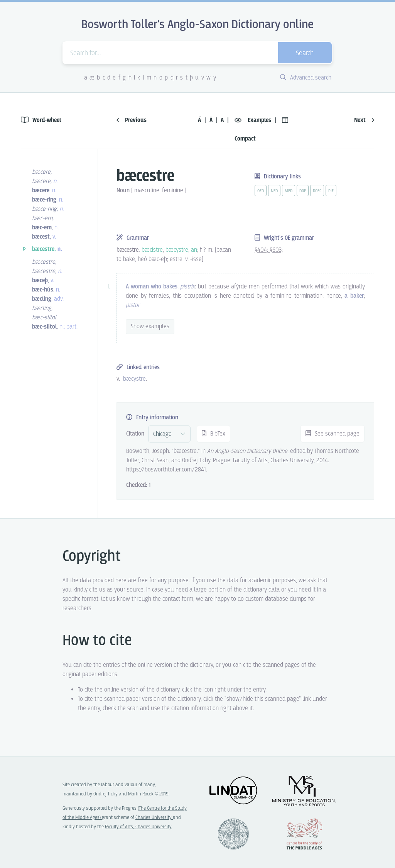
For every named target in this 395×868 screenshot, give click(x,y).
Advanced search (306, 78)
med (289, 191)
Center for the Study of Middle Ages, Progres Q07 (304, 834)
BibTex (214, 434)
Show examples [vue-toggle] (150, 326)
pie (331, 191)
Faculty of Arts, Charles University (138, 827)
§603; (276, 250)
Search (305, 53)
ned (274, 191)
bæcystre (134, 379)
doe (303, 191)
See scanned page (333, 434)
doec (317, 191)
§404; (262, 250)
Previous (132, 120)
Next (364, 120)
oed (261, 191)
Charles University (154, 818)
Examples (254, 120)
